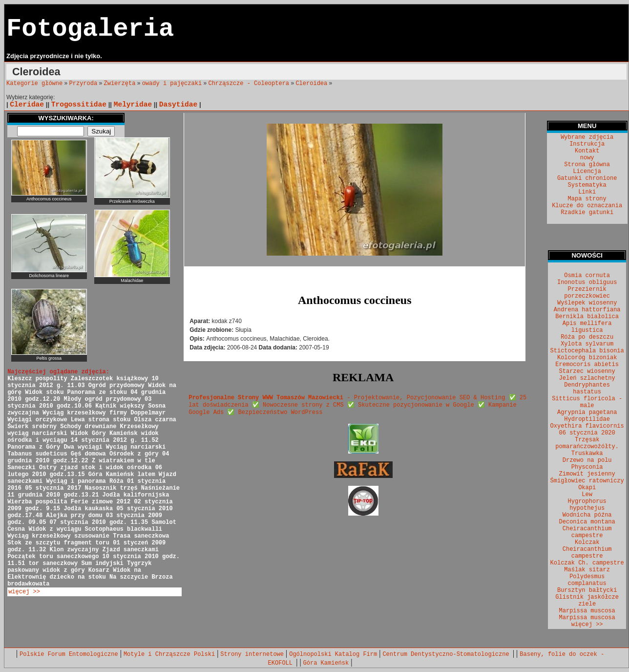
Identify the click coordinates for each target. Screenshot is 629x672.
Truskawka (587, 454)
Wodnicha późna (587, 515)
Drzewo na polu (587, 460)
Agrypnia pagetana (587, 412)
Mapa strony (587, 199)
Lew (587, 495)
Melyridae (133, 105)
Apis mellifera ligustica (587, 327)
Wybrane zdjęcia (587, 137)
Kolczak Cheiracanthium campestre (587, 549)
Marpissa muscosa (587, 611)
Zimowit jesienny (587, 474)
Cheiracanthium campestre (587, 532)
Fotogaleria (90, 29)
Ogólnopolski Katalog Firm (333, 654)
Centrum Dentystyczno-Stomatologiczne (447, 654)
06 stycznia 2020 (587, 433)
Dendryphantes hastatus (587, 389)
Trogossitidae (79, 105)
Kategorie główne (34, 84)
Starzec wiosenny (587, 371)
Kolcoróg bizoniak (587, 358)
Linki (587, 192)
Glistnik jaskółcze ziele (587, 601)
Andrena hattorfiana (587, 310)
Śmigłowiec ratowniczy (587, 481)
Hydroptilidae (587, 419)
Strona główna (587, 165)
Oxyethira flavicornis (587, 426)
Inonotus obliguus (587, 282)
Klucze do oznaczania (587, 206)
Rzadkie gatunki (587, 213)
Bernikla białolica (587, 317)
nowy (587, 158)
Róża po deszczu (587, 337)
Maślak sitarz (587, 570)
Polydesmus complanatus (587, 580)
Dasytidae (178, 105)
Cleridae (27, 105)
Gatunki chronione (587, 178)
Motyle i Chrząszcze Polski (169, 654)
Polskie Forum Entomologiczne (69, 654)
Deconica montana (587, 522)
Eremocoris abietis (587, 365)
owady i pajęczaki (172, 84)
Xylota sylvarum (587, 344)
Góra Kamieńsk (326, 663)
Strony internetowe (252, 654)
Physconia (587, 467)
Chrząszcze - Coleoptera (249, 84)
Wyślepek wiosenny (587, 303)
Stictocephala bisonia (587, 351)
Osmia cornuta (587, 276)
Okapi (587, 488)
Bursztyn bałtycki (587, 590)
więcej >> (24, 592)
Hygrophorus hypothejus (587, 505)
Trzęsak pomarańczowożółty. (587, 443)
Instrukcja (587, 144)
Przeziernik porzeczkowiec (587, 293)
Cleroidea (311, 84)
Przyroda (84, 84)
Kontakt (587, 151)
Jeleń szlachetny (587, 378)
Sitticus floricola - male (587, 402)
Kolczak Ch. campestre (587, 563)
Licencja (587, 172)
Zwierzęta (120, 84)
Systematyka (587, 185)
